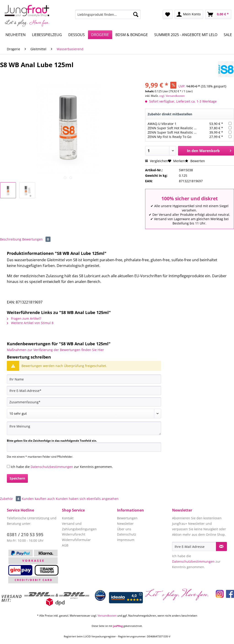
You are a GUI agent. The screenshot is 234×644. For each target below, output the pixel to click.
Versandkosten (107, 616)
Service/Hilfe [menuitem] (215, 4)
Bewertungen (36, 239)
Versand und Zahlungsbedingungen (79, 526)
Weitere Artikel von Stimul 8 (30, 323)
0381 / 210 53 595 (25, 535)
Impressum (126, 540)
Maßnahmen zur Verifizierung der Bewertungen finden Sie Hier (55, 350)
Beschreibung (11, 239)
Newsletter (125, 524)
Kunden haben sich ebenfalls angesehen (87, 499)
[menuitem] (108, 17)
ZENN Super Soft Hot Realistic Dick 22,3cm (180, 128)
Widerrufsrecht (74, 534)
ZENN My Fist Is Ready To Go (169, 137)
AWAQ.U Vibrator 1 (162, 124)
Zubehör (11, 499)
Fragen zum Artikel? (24, 318)
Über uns (124, 529)
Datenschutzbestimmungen (52, 467)
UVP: (182, 86)
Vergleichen (157, 161)
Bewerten (195, 161)
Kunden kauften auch (38, 499)
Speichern (17, 478)
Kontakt (68, 518)
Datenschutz (127, 534)
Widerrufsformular (76, 540)
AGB (65, 545)
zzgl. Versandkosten (172, 96)
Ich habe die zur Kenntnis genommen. (62, 467)
